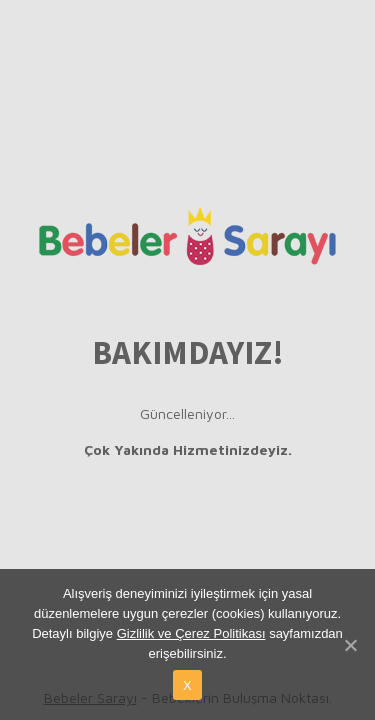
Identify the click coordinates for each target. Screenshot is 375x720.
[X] (350, 645)
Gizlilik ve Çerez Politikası (191, 633)
